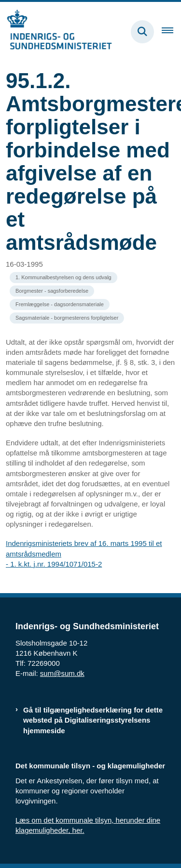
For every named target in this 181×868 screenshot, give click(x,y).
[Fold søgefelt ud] (142, 32)
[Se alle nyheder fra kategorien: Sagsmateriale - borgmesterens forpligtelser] (67, 318)
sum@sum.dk (62, 673)
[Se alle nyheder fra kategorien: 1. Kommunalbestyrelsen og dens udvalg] (63, 278)
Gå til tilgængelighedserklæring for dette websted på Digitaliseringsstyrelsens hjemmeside (93, 720)
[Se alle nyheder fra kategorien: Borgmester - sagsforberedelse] (52, 291)
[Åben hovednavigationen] (171, 32)
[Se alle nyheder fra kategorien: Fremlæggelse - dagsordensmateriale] (60, 304)
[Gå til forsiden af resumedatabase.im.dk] (56, 32)
